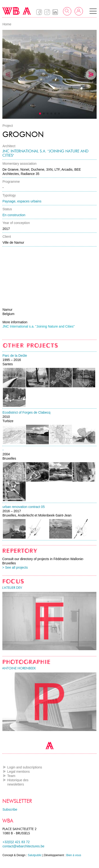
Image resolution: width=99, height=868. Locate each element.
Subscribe (10, 809)
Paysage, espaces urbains (22, 201)
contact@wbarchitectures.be (23, 846)
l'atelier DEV (12, 588)
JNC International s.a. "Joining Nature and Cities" (45, 153)
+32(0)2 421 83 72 (16, 842)
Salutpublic (35, 855)
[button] (93, 11)
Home (7, 24)
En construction (14, 215)
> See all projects (15, 567)
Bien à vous (74, 855)
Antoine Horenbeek (19, 668)
